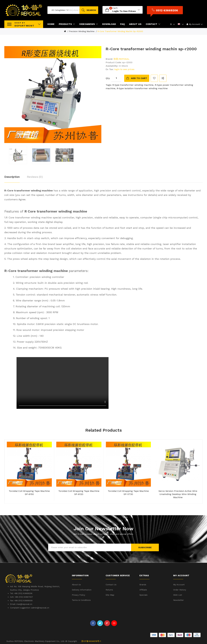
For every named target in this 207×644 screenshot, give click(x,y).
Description (12, 176)
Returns (109, 589)
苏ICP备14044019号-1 (91, 641)
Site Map (110, 595)
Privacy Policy (78, 595)
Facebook (93, 623)
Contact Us (111, 584)
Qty (108, 78)
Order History (180, 589)
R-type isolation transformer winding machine (142, 88)
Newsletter (178, 600)
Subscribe (145, 547)
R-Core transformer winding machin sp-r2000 (120, 31)
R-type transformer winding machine (133, 85)
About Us (76, 584)
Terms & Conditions (81, 600)
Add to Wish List (154, 78)
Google (107, 623)
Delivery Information (82, 589)
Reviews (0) (35, 176)
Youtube (114, 623)
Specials (143, 595)
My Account (179, 584)
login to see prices (144, 11)
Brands (143, 584)
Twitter (100, 623)
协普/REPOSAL (122, 59)
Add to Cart (139, 78)
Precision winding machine (82, 31)
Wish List (178, 595)
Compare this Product (163, 78)
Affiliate (143, 589)
